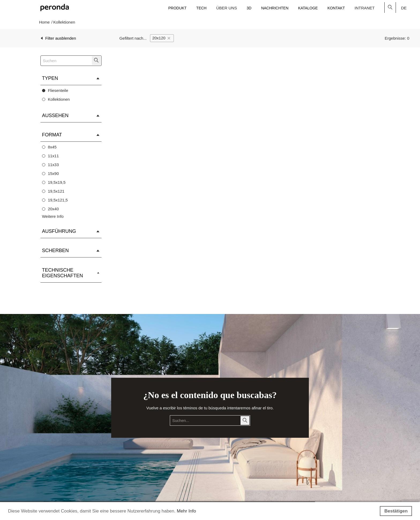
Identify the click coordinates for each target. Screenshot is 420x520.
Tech (201, 8)
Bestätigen (396, 511)
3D (249, 8)
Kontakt (336, 8)
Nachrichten (275, 8)
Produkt (177, 8)
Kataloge (308, 8)
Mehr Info (186, 511)
